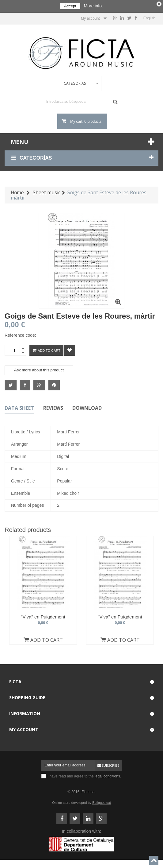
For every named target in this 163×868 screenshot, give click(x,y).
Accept (70, 6)
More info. (93, 6)
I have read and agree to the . (84, 775)
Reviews (53, 407)
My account (24, 728)
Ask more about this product (39, 369)
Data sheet (19, 407)
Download (87, 407)
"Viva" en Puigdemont (43, 615)
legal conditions (107, 775)
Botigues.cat (102, 801)
